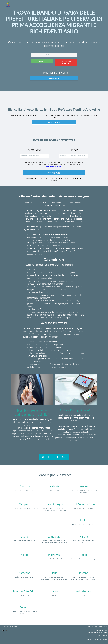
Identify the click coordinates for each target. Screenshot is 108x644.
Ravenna (55, 510)
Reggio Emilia (62, 510)
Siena (94, 579)
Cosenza (79, 490)
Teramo (32, 490)
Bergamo (44, 541)
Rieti (84, 525)
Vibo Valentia (83, 492)
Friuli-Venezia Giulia (83, 504)
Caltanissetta (53, 577)
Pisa (82, 579)
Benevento (20, 508)
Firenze (78, 577)
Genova (16, 541)
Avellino (14, 508)
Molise (25, 555)
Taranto (85, 561)
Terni (57, 595)
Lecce (81, 561)
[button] (42, 61)
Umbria (54, 591)
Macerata (88, 541)
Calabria (83, 486)
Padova (20, 611)
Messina (43, 579)
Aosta (83, 595)
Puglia (83, 555)
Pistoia (86, 579)
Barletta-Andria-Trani (80, 559)
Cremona (59, 541)
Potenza (56, 490)
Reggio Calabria (92, 490)
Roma (88, 525)
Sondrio (60, 543)
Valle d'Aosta (83, 591)
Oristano (27, 577)
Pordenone (82, 508)
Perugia (52, 595)
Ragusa (54, 579)
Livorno (89, 577)
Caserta (26, 508)
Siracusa (59, 579)
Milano (52, 543)
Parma (44, 510)
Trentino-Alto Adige (25, 591)
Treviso (29, 611)
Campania (25, 504)
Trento (27, 595)
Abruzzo (25, 486)
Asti (51, 559)
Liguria (25, 536)
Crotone (85, 490)
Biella (55, 559)
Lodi (42, 543)
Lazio (83, 520)
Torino (49, 561)
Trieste (87, 508)
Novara (63, 559)
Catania (59, 577)
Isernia (29, 559)
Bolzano (22, 595)
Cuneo (59, 559)
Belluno (15, 611)
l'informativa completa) (54, 167)
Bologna (45, 508)
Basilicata (54, 486)
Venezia (34, 611)
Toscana (83, 573)
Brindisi (89, 559)
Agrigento (45, 577)
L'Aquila (21, 490)
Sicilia (54, 573)
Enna (64, 577)
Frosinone (75, 525)
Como (54, 541)
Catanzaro (73, 490)
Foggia (94, 559)
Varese (65, 543)
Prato (90, 579)
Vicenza (27, 613)
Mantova (46, 543)
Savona (33, 541)
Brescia (50, 541)
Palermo (49, 579)
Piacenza (49, 510)
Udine (91, 508)
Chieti (17, 490)
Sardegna (25, 573)
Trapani (65, 579)
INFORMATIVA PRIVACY (10, 627)
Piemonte (54, 555)
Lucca (94, 577)
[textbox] (54, 55)
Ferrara (50, 508)
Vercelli (59, 561)
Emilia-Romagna (54, 504)
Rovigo (25, 611)
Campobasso (22, 559)
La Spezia (27, 541)
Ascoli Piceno (81, 541)
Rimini (54, 512)
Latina (80, 525)
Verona (22, 613)
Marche (83, 536)
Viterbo (92, 525)
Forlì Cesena (56, 508)
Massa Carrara (76, 579)
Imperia (22, 541)
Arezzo (74, 577)
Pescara (27, 490)
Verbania (54, 561)
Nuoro (22, 577)
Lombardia (54, 536)
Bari (72, 559)
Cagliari (17, 577)
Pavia (56, 543)
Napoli (31, 508)
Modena (63, 508)
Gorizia (76, 508)
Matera (51, 490)
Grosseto (84, 577)
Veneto (25, 607)
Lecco (64, 541)
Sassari (32, 577)
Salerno (35, 508)
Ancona (74, 541)
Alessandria (46, 559)
